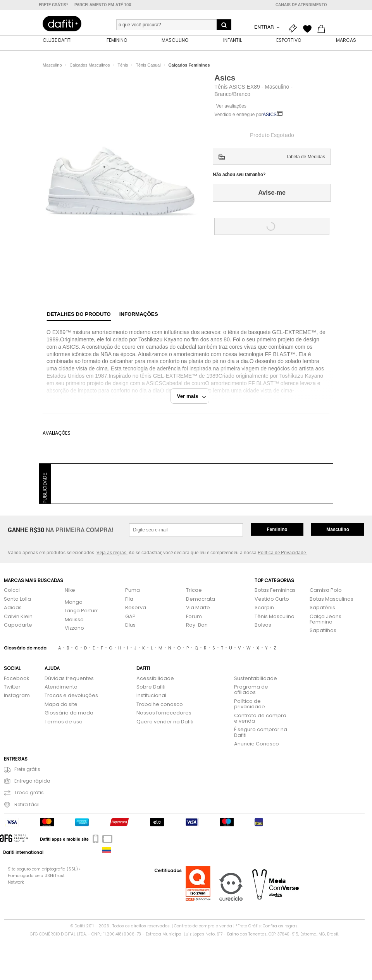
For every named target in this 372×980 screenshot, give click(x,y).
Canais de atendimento (301, 5)
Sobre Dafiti (151, 687)
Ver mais (192, 396)
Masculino (338, 529)
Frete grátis (22, 770)
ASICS (270, 115)
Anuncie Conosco (257, 744)
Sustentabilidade (256, 679)
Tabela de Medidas (306, 157)
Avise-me (272, 193)
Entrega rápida (27, 781)
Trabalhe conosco (160, 705)
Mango (74, 602)
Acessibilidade (155, 679)
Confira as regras (280, 926)
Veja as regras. (112, 552)
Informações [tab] (139, 314)
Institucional (151, 696)
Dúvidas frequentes (69, 679)
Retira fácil (22, 805)
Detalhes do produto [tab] (79, 314)
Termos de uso (64, 722)
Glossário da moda (69, 713)
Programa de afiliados (251, 690)
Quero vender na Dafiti (165, 722)
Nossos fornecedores (164, 713)
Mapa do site (61, 705)
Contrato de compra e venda (260, 719)
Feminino (277, 529)
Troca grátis (24, 793)
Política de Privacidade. (282, 552)
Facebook (16, 679)
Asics (225, 78)
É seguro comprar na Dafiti (261, 732)
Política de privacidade (250, 704)
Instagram (17, 696)
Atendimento (61, 687)
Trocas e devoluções (71, 696)
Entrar (265, 27)
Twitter (12, 687)
